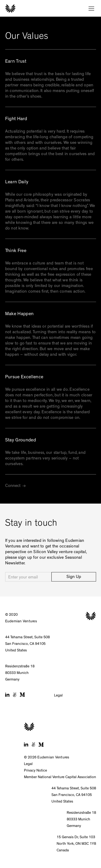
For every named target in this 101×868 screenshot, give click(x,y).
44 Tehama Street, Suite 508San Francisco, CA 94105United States (27, 644)
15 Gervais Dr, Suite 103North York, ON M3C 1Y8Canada (76, 844)
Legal (58, 696)
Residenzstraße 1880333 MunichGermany (20, 673)
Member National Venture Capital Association (60, 777)
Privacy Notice (35, 771)
